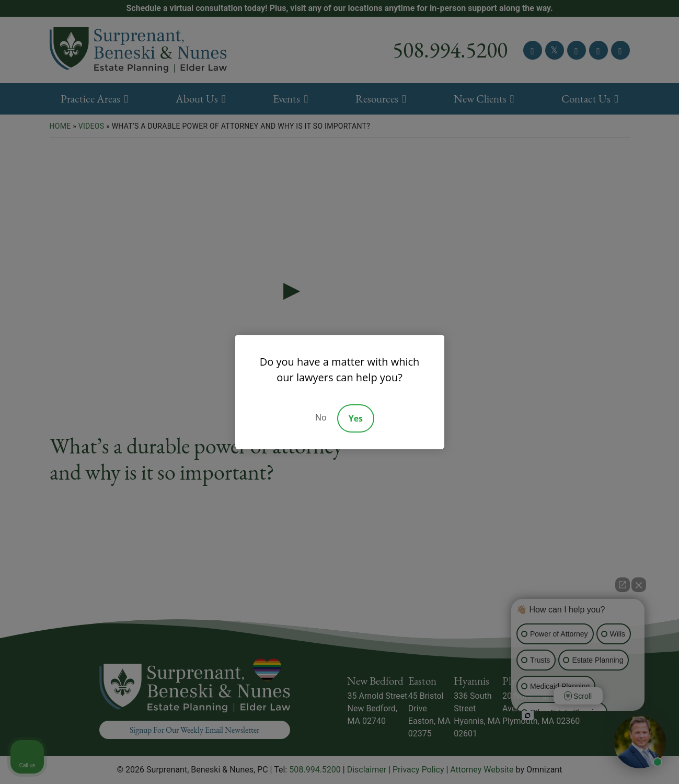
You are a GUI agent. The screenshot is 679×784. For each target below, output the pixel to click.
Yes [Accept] (356, 418)
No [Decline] (321, 417)
